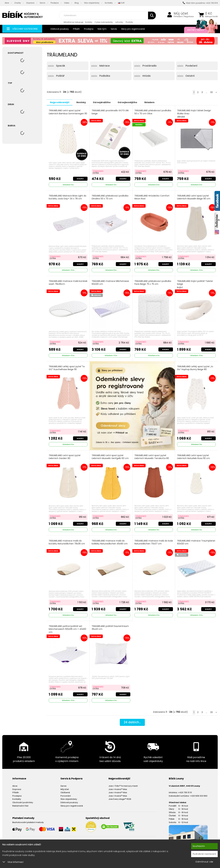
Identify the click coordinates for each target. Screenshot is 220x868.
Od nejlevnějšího (133, 102)
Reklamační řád (20, 804)
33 (211, 92)
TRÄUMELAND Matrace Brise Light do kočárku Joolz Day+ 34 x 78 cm (68, 197)
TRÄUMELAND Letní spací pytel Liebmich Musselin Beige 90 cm (194, 197)
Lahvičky (119, 22)
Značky (18, 3)
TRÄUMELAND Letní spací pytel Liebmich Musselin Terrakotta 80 (152, 456)
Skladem (157, 102)
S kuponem (98, 170)
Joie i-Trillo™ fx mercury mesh (123, 784)
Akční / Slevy (199, 30)
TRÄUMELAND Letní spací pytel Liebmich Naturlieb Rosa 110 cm (194, 456)
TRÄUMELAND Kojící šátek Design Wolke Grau (194, 114)
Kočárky (89, 22)
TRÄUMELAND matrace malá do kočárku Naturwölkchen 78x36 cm (67, 541)
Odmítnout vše (204, 862)
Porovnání (66, 794)
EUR (121, 3)
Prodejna (55, 3)
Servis (42, 3)
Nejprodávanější (60, 102)
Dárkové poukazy (60, 29)
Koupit (80, 178)
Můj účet (181, 13)
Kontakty (109, 3)
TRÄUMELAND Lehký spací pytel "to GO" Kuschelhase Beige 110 (67, 367)
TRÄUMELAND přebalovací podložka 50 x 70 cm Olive (153, 112)
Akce (7, 3)
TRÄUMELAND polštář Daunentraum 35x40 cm (110, 626)
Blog (77, 3)
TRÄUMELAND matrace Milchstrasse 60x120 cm (110, 282)
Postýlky (129, 22)
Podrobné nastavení (204, 854)
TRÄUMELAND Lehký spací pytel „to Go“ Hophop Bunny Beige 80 (195, 367)
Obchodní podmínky (23, 800)
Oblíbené (65, 790)
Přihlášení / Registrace (184, 17)
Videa (67, 3)
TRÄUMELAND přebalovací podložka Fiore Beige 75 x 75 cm (153, 282)
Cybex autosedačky (104, 22)
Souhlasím (199, 846)
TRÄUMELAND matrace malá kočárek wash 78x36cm (64, 282)
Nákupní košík (211, 17)
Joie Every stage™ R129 (120, 797)
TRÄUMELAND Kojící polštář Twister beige (195, 283)
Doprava (30, 3)
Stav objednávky (92, 3)
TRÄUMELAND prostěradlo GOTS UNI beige (110, 112)
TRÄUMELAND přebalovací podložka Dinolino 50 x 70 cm (110, 197)
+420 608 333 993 (199, 794)
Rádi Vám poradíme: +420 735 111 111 (200, 3)
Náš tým (102, 29)
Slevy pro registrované (133, 29)
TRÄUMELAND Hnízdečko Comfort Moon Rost (152, 197)
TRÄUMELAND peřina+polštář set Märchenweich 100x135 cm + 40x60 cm (68, 627)
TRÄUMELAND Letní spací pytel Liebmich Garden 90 (65, 456)
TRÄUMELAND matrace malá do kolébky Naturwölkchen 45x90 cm (110, 541)
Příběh (76, 29)
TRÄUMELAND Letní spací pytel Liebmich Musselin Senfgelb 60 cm (110, 456)
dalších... (132, 721)
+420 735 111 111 (185, 790)
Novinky (84, 102)
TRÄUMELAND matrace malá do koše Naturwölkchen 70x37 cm (151, 541)
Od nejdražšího (106, 102)
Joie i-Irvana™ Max (118, 787)
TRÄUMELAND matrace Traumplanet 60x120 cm (196, 541)
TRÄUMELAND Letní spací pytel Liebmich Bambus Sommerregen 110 (68, 112)
